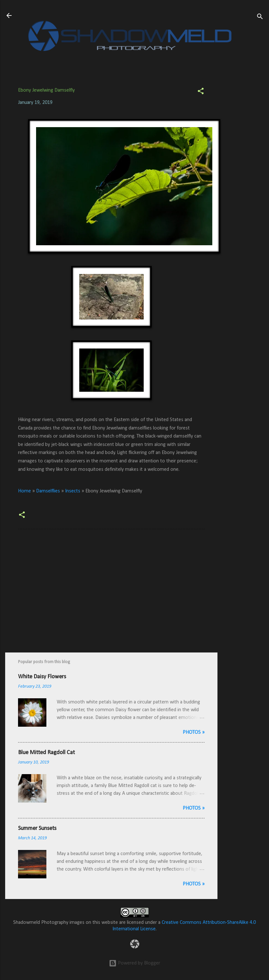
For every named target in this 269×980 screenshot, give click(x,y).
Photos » (194, 732)
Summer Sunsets (37, 828)
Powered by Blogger (134, 963)
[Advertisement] (243, 174)
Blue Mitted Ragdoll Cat (46, 753)
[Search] (260, 18)
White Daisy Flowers (42, 677)
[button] (201, 92)
